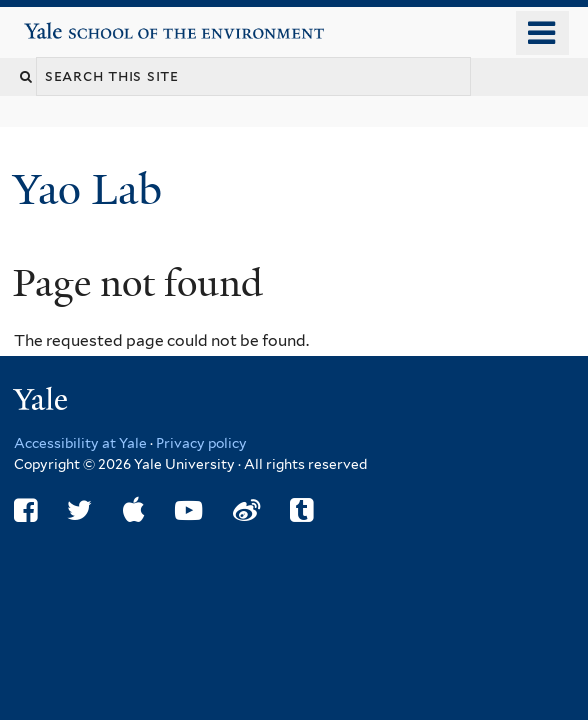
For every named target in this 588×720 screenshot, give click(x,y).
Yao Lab (93, 189)
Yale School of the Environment (81, 23)
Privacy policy (201, 443)
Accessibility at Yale (80, 443)
